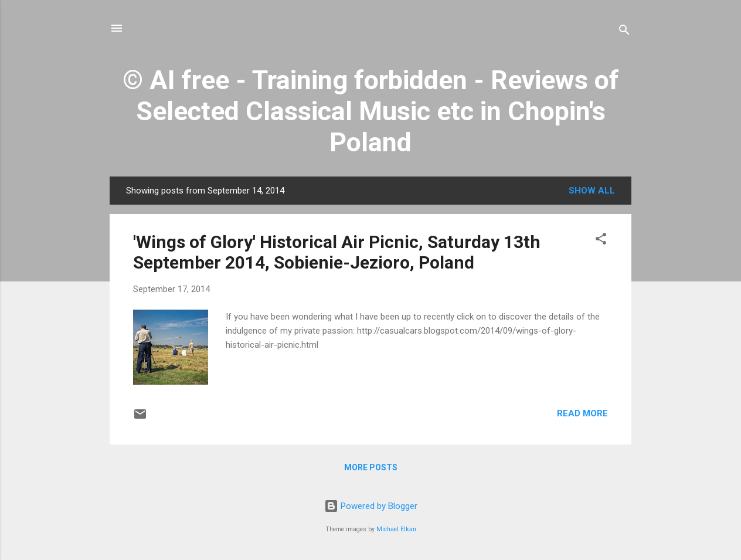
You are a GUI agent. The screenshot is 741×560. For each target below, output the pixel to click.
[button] (601, 241)
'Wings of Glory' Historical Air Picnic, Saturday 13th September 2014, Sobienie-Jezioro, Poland (337, 252)
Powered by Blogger (371, 506)
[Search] (624, 32)
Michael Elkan (396, 529)
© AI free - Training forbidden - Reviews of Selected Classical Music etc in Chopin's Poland (371, 111)
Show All (592, 191)
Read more (582, 413)
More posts (371, 467)
